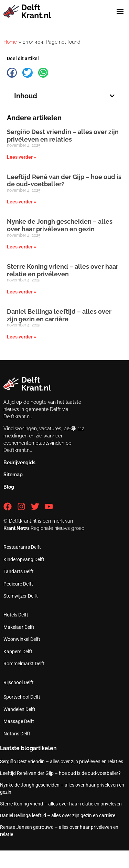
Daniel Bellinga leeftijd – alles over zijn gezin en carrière (59, 315)
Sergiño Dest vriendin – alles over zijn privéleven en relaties (63, 136)
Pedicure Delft (18, 584)
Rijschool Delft (19, 682)
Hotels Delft (16, 615)
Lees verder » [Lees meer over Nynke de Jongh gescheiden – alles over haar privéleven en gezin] (21, 247)
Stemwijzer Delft (21, 596)
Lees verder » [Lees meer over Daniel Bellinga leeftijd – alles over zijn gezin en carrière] (21, 337)
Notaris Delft (17, 734)
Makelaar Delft (19, 627)
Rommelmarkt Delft (24, 664)
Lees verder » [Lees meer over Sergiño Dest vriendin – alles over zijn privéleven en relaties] (21, 157)
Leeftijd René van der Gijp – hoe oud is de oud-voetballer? (64, 181)
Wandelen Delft (19, 709)
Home (10, 42)
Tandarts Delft (19, 571)
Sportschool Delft (22, 697)
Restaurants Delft (22, 547)
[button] (120, 12)
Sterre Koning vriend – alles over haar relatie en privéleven (63, 270)
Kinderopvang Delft (24, 559)
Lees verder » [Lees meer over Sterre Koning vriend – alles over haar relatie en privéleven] (21, 292)
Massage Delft (19, 721)
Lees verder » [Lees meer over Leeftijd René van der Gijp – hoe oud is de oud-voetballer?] (21, 202)
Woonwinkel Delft (22, 639)
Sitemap (13, 475)
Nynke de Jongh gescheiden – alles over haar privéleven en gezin (60, 225)
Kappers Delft (18, 652)
